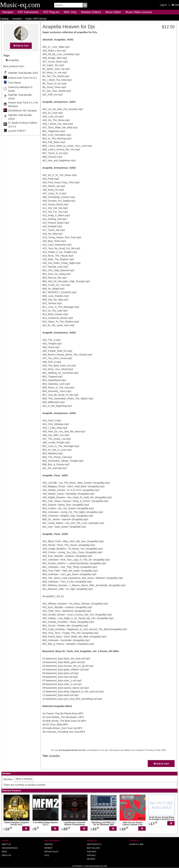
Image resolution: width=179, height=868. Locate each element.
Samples (8, 12)
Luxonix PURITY (17, 138)
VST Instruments (28, 12)
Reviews (91, 859)
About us (6, 844)
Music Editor (113, 12)
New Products (94, 844)
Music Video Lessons (139, 12)
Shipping (49, 844)
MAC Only (70, 12)
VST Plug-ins (51, 12)
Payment (49, 848)
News (4, 852)
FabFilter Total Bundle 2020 (23, 80)
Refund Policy (51, 852)
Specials (91, 855)
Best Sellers (93, 848)
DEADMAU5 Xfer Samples (23, 117)
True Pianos (15, 89)
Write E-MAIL (137, 844)
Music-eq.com (100, 866)
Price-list (7, 855)
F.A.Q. (47, 855)
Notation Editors (91, 12)
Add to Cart (21, 52)
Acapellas (12, 67)
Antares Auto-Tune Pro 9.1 (22, 85)
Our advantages (10, 848)
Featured (92, 852)
